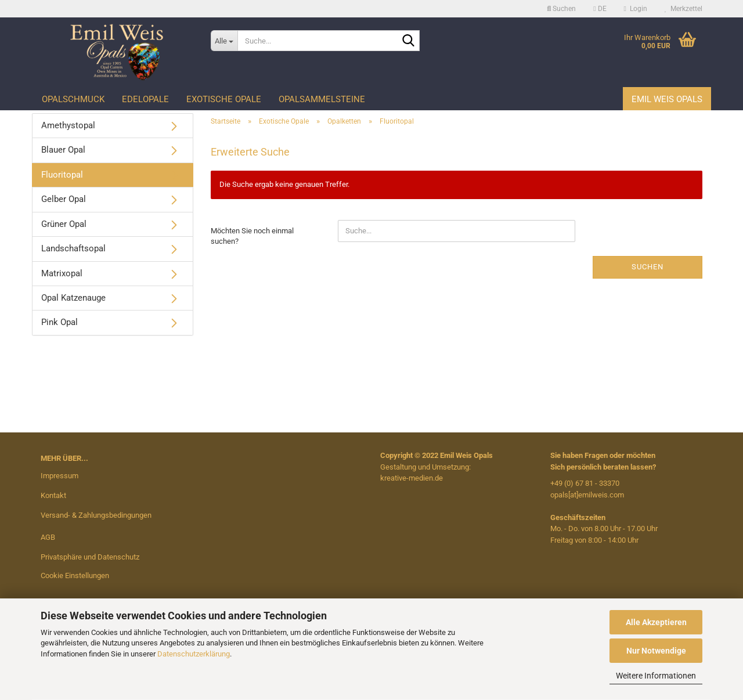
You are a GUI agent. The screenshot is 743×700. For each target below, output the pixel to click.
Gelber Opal (64, 199)
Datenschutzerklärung (194, 654)
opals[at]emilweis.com (587, 495)
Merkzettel (684, 9)
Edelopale (145, 99)
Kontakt (53, 495)
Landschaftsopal (73, 248)
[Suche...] (224, 41)
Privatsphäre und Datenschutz (90, 557)
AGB (48, 537)
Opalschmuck (73, 99)
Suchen (648, 267)
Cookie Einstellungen (75, 575)
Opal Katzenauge (73, 298)
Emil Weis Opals (667, 99)
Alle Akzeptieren (656, 622)
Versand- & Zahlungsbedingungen (96, 515)
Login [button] (636, 9)
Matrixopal (62, 273)
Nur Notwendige (656, 651)
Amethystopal (68, 125)
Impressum (59, 476)
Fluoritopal (62, 175)
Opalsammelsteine (322, 99)
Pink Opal (59, 322)
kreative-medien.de (412, 478)
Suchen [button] (562, 9)
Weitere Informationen (656, 676)
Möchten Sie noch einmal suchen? (252, 236)
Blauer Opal (63, 150)
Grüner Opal (64, 224)
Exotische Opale (224, 99)
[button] (600, 9)
